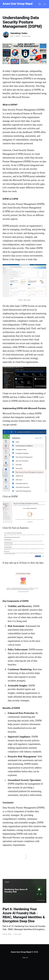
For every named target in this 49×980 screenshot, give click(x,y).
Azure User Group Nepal (18, 4)
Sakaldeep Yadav (19, 33)
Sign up (25, 957)
